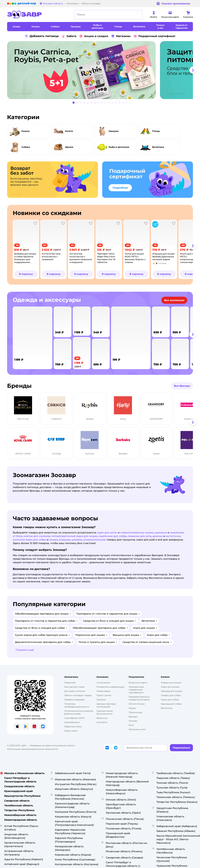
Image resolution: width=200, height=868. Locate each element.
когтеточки (173, 536)
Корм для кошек (170, 687)
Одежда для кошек (172, 691)
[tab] (83, 70)
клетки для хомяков (37, 536)
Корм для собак (170, 700)
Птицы (156, 131)
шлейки (77, 540)
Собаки (26, 147)
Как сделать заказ (74, 687)
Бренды (133, 717)
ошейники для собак (113, 536)
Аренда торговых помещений (106, 705)
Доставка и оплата (75, 691)
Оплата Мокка (137, 704)
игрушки (65, 540)
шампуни (161, 533)
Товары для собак (171, 695)
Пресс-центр (104, 695)
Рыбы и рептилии (119, 147)
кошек (53, 540)
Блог (131, 725)
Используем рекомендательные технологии (33, 749)
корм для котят (107, 533)
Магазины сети (137, 729)
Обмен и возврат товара (78, 695)
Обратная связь (73, 726)
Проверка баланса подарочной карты (139, 698)
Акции (132, 708)
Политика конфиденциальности (77, 705)
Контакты (102, 722)
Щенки (69, 147)
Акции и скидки (94, 36)
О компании (103, 683)
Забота (69, 36)
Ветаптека (158, 147)
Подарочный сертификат (154, 36)
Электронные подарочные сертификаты (136, 690)
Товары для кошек (171, 683)
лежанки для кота (140, 536)
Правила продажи (74, 700)
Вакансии (102, 718)
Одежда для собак (171, 704)
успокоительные (94, 540)
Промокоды (135, 712)
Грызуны (114, 131)
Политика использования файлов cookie (79, 712)
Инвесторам (104, 691)
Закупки (101, 700)
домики (158, 536)
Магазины (121, 36)
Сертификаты (72, 722)
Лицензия (70, 683)
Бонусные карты (138, 683)
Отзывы (133, 721)
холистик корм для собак (29, 540)
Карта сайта (71, 731)
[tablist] (100, 70)
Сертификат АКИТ (74, 718)
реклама (150, 44)
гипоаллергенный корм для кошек (74, 536)
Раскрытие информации (110, 687)
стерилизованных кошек (137, 533)
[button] (193, 70)
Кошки (26, 131)
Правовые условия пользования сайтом (52, 745)
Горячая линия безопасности (105, 712)
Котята (69, 131)
